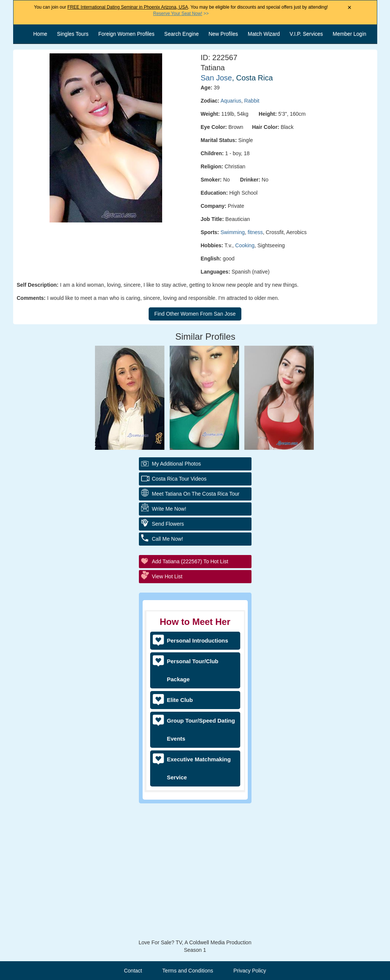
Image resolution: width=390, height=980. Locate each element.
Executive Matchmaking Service (199, 768)
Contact (133, 971)
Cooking (245, 245)
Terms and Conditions (187, 971)
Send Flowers (168, 524)
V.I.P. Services (306, 34)
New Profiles (223, 34)
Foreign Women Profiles (126, 34)
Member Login (349, 34)
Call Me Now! (168, 539)
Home (40, 34)
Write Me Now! (169, 509)
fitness (255, 232)
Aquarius (231, 101)
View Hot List (167, 576)
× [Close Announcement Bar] (350, 8)
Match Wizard (264, 34)
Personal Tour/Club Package (193, 670)
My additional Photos (177, 464)
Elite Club (180, 700)
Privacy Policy (250, 971)
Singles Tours (73, 34)
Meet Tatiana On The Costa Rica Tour (196, 494)
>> (181, 14)
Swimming (233, 232)
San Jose (216, 78)
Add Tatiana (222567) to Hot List (190, 561)
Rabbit (251, 101)
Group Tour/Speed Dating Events (201, 730)
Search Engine (182, 34)
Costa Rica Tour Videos (179, 479)
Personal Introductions (198, 640)
